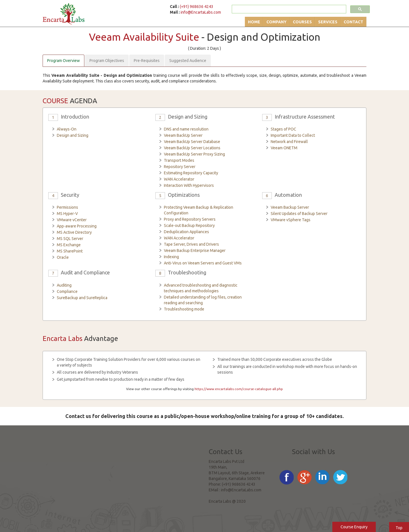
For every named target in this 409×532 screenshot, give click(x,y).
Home (254, 22)
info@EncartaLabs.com (201, 12)
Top (399, 528)
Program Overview (63, 61)
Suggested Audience (188, 61)
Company (277, 22)
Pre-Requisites (147, 61)
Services (328, 22)
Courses (302, 22)
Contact (353, 22)
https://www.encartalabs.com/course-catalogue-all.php (239, 389)
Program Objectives (107, 61)
